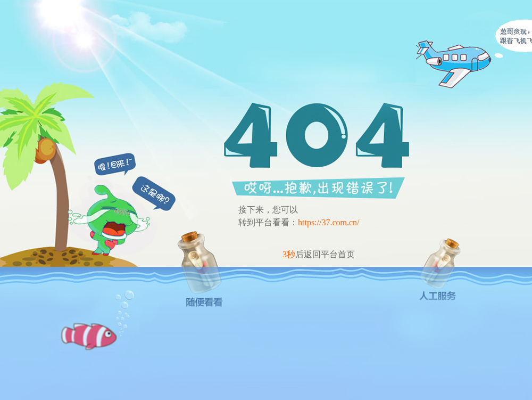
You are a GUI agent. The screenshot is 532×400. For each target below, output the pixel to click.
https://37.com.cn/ (329, 222)
